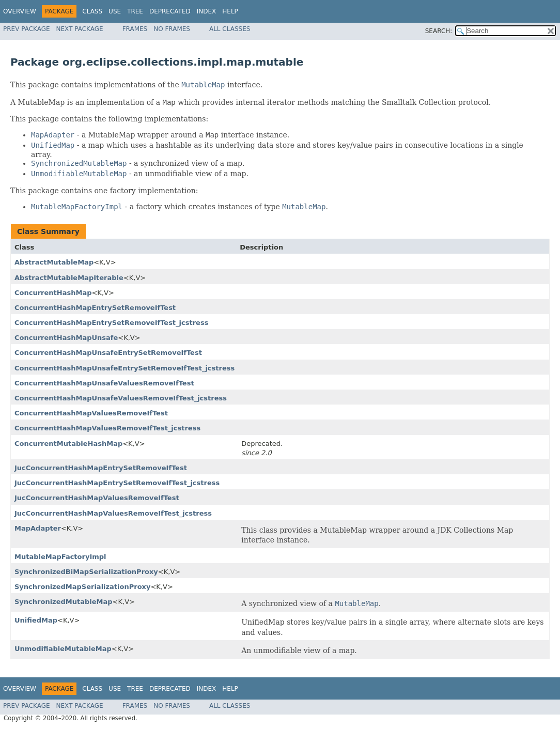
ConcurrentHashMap (53, 293)
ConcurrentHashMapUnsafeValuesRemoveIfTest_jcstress (121, 398)
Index (207, 11)
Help (230, 11)
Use (115, 11)
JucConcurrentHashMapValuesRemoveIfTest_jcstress (113, 513)
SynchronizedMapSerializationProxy (82, 587)
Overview (20, 11)
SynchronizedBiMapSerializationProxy (86, 572)
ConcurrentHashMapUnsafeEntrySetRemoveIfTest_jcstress (125, 368)
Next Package (80, 29)
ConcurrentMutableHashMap (68, 444)
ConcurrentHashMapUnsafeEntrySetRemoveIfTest (108, 353)
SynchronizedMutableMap (64, 602)
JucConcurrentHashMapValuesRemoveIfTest (97, 498)
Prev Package (27, 29)
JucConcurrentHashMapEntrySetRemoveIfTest (101, 468)
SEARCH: (439, 31)
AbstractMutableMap (54, 262)
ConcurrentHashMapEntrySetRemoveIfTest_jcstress (111, 323)
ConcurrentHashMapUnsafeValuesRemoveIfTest (104, 383)
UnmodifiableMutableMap (63, 649)
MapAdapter (38, 528)
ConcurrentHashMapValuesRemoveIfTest (91, 413)
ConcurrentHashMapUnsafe (66, 338)
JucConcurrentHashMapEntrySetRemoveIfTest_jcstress (117, 483)
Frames (135, 29)
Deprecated (170, 11)
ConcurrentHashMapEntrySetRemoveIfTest (95, 308)
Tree (135, 11)
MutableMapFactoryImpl (60, 557)
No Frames (172, 29)
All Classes (230, 29)
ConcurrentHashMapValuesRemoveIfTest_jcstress (107, 428)
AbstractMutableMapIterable (69, 278)
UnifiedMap (36, 620)
